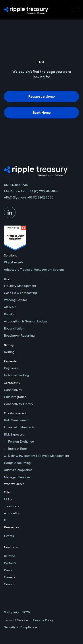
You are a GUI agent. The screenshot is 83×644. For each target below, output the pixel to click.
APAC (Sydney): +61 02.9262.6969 (29, 197)
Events (9, 536)
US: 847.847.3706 (16, 185)
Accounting (12, 513)
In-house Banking (16, 375)
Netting (9, 352)
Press (8, 570)
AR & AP (10, 307)
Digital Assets (14, 262)
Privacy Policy (43, 620)
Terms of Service (16, 620)
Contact (10, 584)
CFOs (8, 499)
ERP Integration (15, 397)
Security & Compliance (20, 627)
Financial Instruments (19, 427)
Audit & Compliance (18, 470)
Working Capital (15, 300)
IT (5, 520)
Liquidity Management (20, 286)
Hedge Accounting (17, 463)
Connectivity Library (19, 404)
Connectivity (13, 390)
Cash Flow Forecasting (20, 293)
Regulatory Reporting (19, 335)
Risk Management (17, 420)
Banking (10, 314)
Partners (10, 563)
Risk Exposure (14, 434)
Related (10, 556)
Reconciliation (14, 328)
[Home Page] (26, 10)
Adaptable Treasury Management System (34, 270)
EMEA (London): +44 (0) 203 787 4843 (31, 191)
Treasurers (12, 506)
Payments (11, 368)
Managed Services (17, 477)
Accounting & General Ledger (26, 321)
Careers (10, 577)
